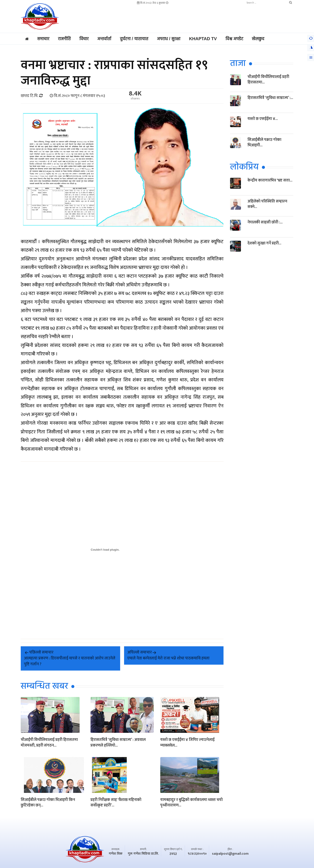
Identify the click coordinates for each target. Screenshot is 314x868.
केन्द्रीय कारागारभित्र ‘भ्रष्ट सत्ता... (270, 180)
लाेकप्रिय (244, 167)
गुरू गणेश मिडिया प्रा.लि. (143, 854)
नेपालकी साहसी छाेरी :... (265, 222)
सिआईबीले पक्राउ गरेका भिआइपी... (264, 143)
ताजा (238, 64)
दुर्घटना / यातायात (134, 39)
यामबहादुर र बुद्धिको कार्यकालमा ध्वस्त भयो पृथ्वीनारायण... (191, 803)
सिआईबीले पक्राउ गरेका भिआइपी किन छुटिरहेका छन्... (48, 803)
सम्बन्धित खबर (44, 686)
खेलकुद (258, 39)
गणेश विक (116, 854)
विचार (84, 39)
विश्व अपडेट (234, 39)
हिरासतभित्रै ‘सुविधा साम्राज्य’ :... (270, 98)
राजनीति (64, 39)
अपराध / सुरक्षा (169, 39)
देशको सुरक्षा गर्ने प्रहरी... (264, 243)
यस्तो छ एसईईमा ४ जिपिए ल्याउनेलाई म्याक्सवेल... (187, 743)
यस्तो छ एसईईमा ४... (263, 119)
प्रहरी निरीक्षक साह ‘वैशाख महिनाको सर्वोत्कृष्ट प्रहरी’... (116, 803)
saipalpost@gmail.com (230, 854)
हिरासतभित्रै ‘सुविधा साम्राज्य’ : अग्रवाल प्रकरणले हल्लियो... (118, 743)
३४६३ (173, 854)
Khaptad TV (203, 39)
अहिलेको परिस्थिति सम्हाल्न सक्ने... (267, 204)
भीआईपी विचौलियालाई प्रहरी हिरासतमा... (268, 80)
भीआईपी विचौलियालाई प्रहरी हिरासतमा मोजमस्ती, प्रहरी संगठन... (49, 743)
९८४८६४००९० (197, 854)
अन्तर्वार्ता (104, 39)
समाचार (43, 39)
